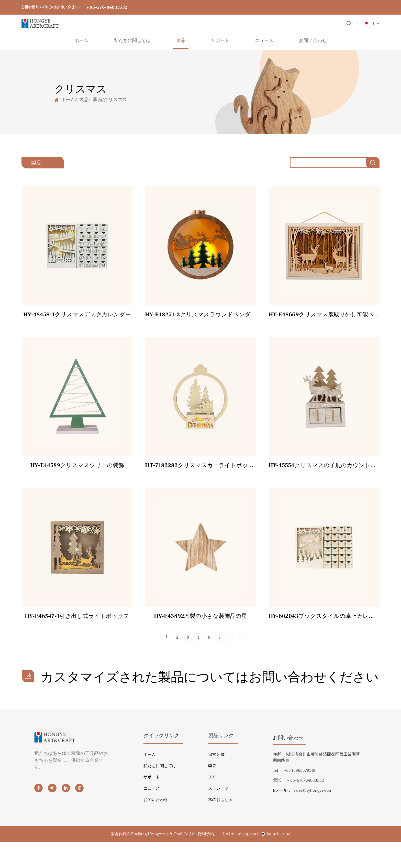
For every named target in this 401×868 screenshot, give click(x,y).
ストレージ (218, 814)
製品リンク (221, 762)
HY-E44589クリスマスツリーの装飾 (77, 470)
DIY (212, 803)
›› (248, 644)
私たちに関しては (132, 41)
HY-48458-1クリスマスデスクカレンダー (77, 318)
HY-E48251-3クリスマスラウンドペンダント (201, 318)
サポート (220, 41)
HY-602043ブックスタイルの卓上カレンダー (324, 622)
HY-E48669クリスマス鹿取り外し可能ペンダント (324, 318)
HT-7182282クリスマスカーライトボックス (201, 470)
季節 (97, 99)
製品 (181, 41)
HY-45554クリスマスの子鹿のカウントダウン (324, 470)
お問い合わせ (313, 41)
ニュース (264, 41)
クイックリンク (161, 762)
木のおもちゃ (220, 826)
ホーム (81, 41)
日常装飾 (216, 780)
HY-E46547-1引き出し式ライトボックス (77, 622)
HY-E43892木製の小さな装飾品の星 (201, 622)
